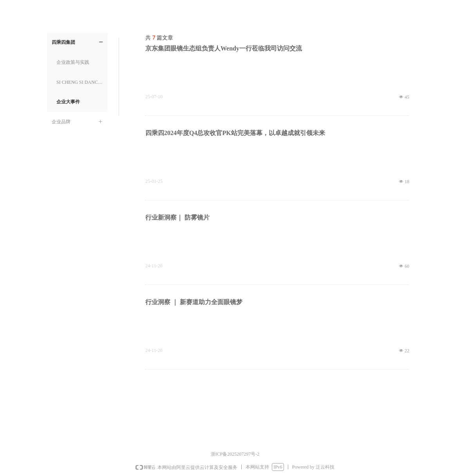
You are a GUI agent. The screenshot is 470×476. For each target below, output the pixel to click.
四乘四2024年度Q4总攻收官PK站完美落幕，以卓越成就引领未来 (235, 133)
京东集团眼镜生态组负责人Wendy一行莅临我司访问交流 (224, 48)
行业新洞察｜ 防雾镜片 (177, 217)
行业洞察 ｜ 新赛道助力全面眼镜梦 (194, 302)
